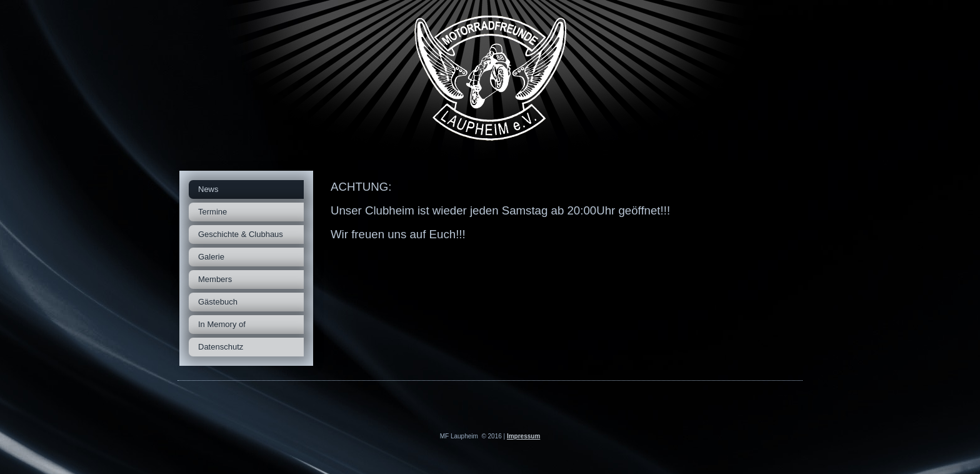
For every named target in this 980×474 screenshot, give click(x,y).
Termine (212, 212)
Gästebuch (218, 302)
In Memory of (222, 324)
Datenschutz (221, 347)
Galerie (211, 257)
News (208, 189)
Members (215, 279)
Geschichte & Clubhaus (241, 234)
